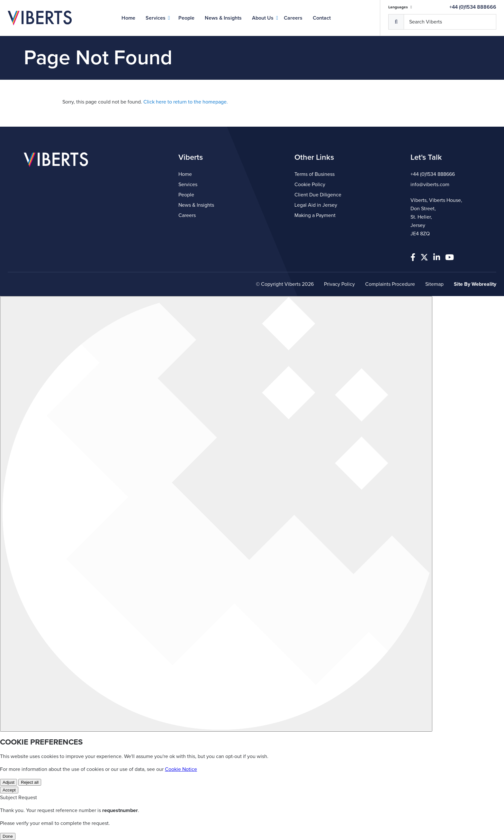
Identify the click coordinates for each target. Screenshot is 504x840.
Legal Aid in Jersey (316, 205)
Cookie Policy (310, 185)
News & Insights (223, 18)
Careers (293, 18)
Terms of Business (315, 174)
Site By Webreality (475, 284)
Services (156, 18)
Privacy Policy (339, 284)
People (186, 18)
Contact (322, 18)
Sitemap (434, 284)
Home (128, 18)
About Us (263, 18)
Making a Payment (315, 215)
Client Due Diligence (318, 195)
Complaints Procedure (390, 284)
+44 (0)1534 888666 (473, 7)
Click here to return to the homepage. (186, 102)
